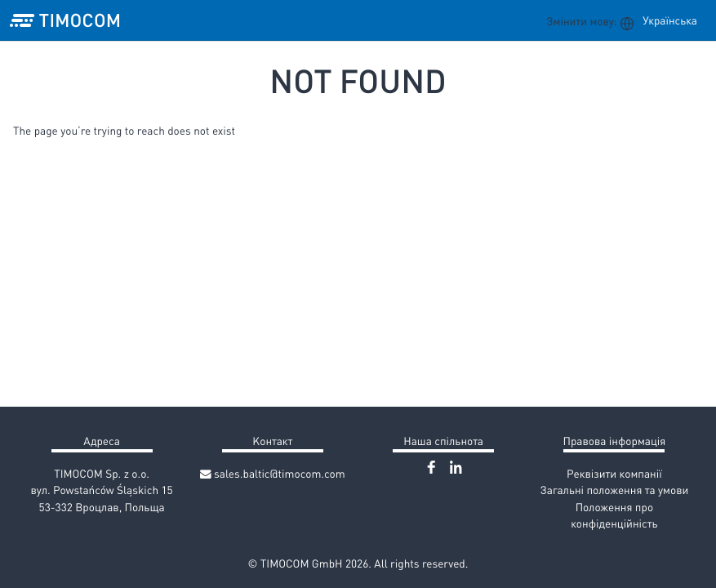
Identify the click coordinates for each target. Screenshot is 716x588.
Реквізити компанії (614, 473)
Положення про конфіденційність (614, 515)
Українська (670, 20)
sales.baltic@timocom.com (273, 473)
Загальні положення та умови (614, 490)
